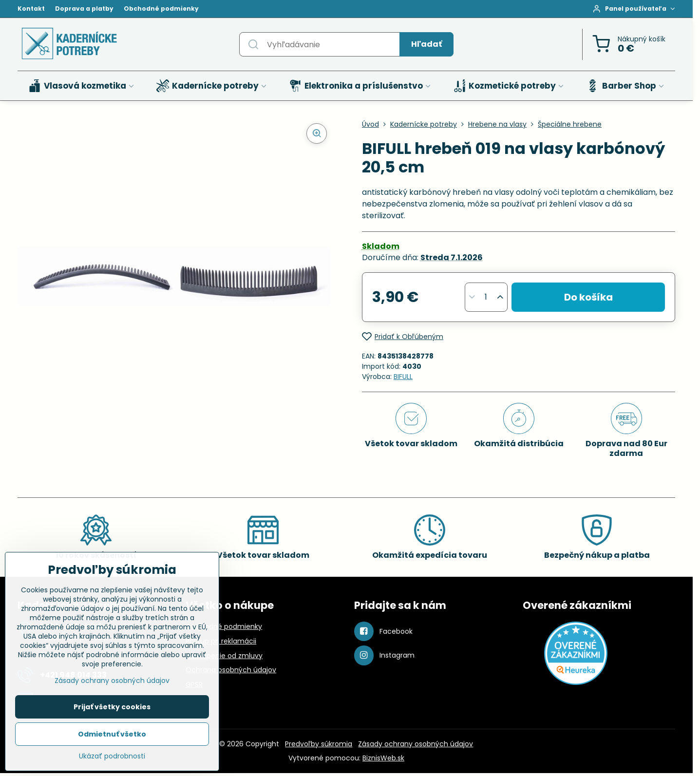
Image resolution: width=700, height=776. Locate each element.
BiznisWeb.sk (383, 758)
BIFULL (403, 377)
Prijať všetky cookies (112, 707)
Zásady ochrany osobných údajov (416, 744)
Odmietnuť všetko (112, 734)
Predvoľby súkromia (319, 744)
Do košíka (588, 297)
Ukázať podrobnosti (112, 756)
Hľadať (426, 44)
